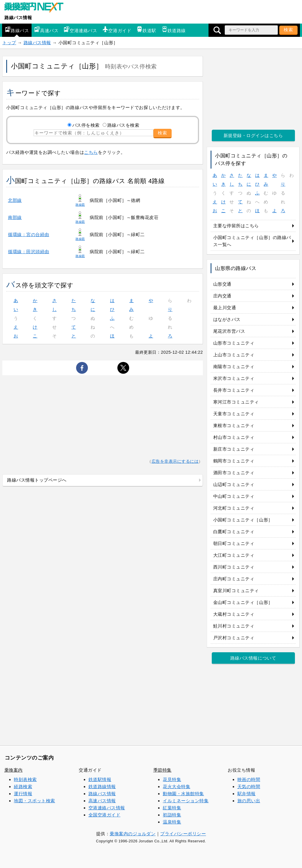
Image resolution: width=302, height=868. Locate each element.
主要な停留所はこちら (236, 226)
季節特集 (163, 770)
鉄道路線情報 (102, 787)
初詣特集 (172, 815)
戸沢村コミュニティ (234, 638)
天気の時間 (249, 787)
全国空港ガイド (105, 815)
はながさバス (227, 319)
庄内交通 (222, 296)
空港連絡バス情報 (107, 808)
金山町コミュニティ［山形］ (243, 602)
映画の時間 (249, 779)
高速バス (46, 30)
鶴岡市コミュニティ (234, 461)
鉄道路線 (174, 30)
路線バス (17, 30)
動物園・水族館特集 (183, 794)
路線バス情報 (18, 18)
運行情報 (23, 794)
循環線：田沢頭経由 (29, 252)
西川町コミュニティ (234, 567)
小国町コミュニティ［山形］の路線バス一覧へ (252, 241)
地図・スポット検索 (35, 801)
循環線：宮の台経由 (29, 234)
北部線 (15, 200)
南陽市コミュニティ (234, 367)
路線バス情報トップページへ (37, 480)
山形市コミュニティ (234, 343)
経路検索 (23, 787)
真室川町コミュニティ (236, 591)
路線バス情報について (253, 658)
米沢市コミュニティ (234, 378)
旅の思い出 (249, 801)
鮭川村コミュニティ (234, 626)
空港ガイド (117, 30)
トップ (9, 43)
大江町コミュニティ (234, 555)
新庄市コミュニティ (234, 449)
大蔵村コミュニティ (234, 614)
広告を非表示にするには (175, 461)
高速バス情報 (102, 801)
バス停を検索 (86, 125)
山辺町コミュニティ (234, 484)
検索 (288, 30)
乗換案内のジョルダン (133, 834)
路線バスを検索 (123, 125)
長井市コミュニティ (234, 390)
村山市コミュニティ (234, 437)
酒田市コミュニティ (234, 473)
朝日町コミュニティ (234, 543)
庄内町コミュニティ (234, 579)
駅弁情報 (247, 794)
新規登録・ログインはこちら (253, 135)
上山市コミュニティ (234, 355)
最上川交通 (225, 308)
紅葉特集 (172, 808)
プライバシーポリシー (183, 834)
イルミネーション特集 (186, 801)
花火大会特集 (177, 787)
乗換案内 (14, 770)
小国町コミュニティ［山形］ (243, 520)
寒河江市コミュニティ (236, 402)
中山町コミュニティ (234, 496)
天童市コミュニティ (234, 414)
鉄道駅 (146, 30)
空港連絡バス (80, 30)
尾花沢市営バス (229, 331)
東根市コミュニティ (234, 425)
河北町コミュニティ (234, 508)
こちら (91, 152)
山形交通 (222, 284)
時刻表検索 (25, 779)
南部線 (15, 217)
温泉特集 (172, 822)
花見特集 (172, 779)
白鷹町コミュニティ (234, 532)
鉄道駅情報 (100, 779)
